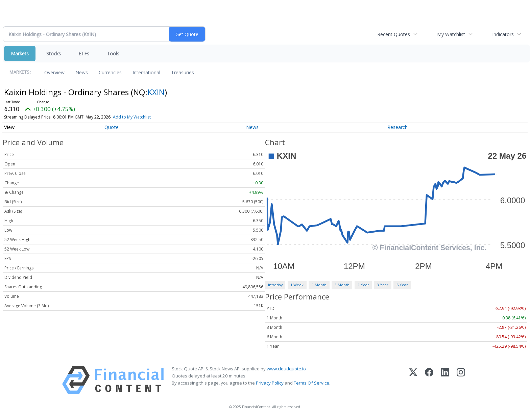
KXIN (156, 92)
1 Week (297, 285)
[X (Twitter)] (413, 380)
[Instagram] (461, 380)
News (82, 72)
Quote (112, 127)
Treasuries (183, 72)
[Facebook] (429, 380)
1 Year (363, 285)
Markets (20, 54)
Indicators (503, 34)
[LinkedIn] (445, 380)
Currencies (110, 72)
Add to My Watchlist (132, 117)
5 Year (402, 285)
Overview (54, 72)
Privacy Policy (270, 383)
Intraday (275, 285)
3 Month (342, 285)
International (146, 72)
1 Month (319, 285)
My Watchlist (451, 34)
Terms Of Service (311, 383)
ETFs (84, 54)
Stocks (54, 54)
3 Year (383, 285)
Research (397, 127)
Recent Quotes (394, 34)
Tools (113, 54)
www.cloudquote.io (286, 369)
